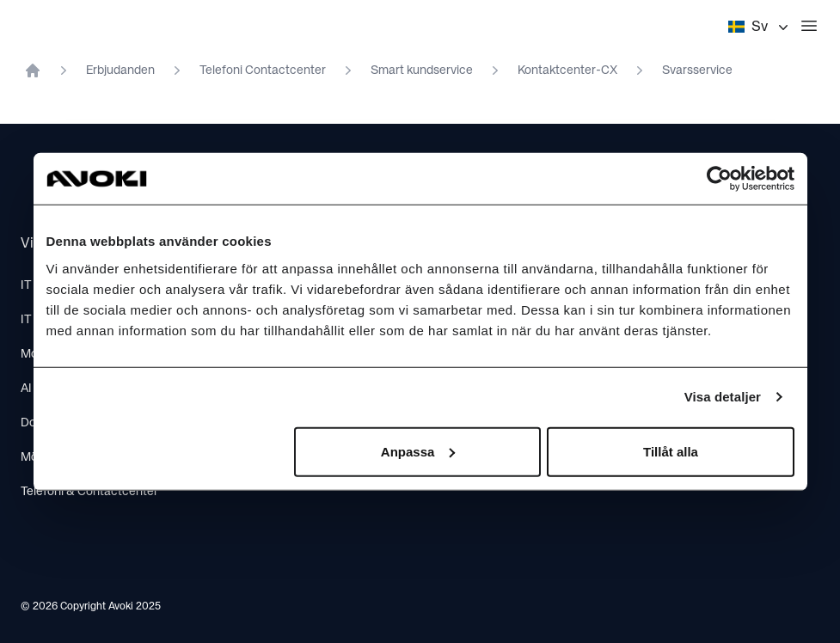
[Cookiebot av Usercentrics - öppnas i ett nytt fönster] (719, 179)
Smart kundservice (422, 70)
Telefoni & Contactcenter (89, 492)
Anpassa (418, 451)
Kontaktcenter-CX (567, 70)
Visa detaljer (723, 397)
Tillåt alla (671, 451)
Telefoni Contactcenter (263, 70)
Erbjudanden (120, 70)
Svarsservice (697, 70)
